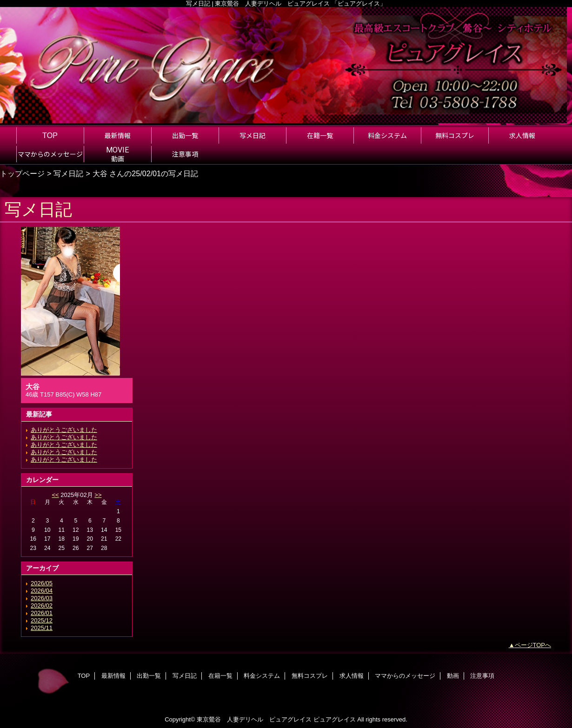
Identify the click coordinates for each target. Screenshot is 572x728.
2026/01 (42, 613)
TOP (50, 135)
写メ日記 (68, 173)
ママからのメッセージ (405, 676)
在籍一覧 (220, 676)
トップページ (22, 173)
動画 (453, 676)
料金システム (262, 676)
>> (98, 495)
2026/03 (42, 598)
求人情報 (352, 676)
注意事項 (482, 676)
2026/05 (42, 583)
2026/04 (42, 591)
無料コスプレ (310, 676)
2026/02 (42, 606)
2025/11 (42, 628)
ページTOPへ (533, 645)
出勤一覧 (149, 676)
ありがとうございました (64, 430)
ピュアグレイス (335, 719)
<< (55, 495)
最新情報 (113, 676)
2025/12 (42, 620)
